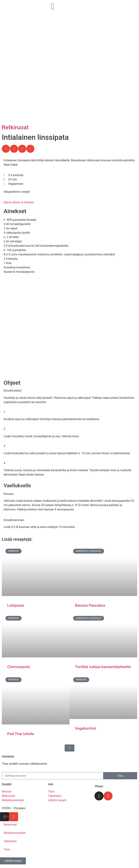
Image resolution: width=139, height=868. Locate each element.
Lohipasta (16, 605)
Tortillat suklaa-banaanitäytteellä (103, 667)
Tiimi (7, 849)
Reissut (8, 816)
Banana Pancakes (90, 605)
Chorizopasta (19, 667)
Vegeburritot (86, 728)
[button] (6, 149)
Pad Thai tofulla (21, 734)
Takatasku (10, 841)
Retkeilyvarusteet (15, 833)
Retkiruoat (15, 127)
